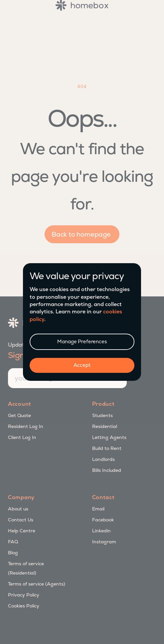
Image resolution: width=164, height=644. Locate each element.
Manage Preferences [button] (82, 341)
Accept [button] (82, 365)
